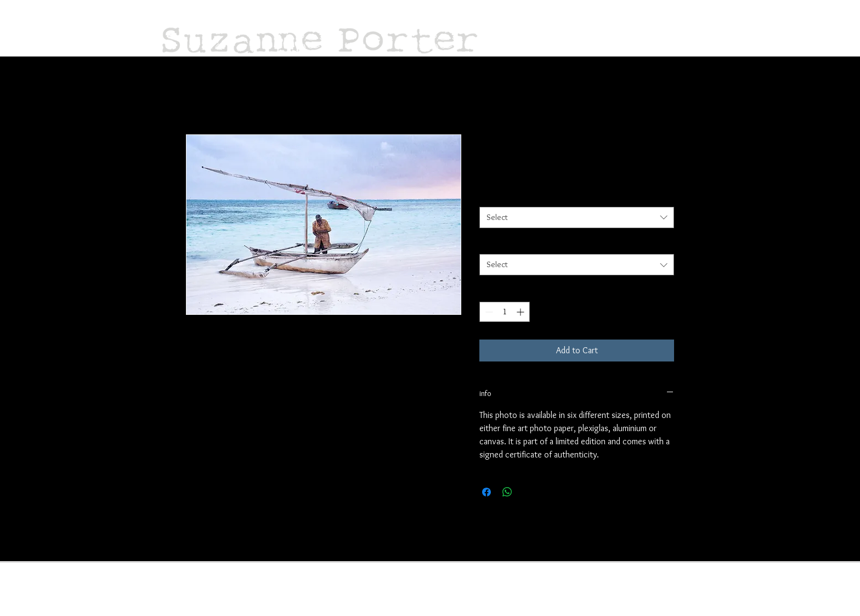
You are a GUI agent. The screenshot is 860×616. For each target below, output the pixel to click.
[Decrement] (488, 312)
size (486, 196)
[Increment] (521, 312)
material (493, 244)
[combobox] (577, 217)
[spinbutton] (505, 312)
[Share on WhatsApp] (507, 492)
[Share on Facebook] (486, 492)
